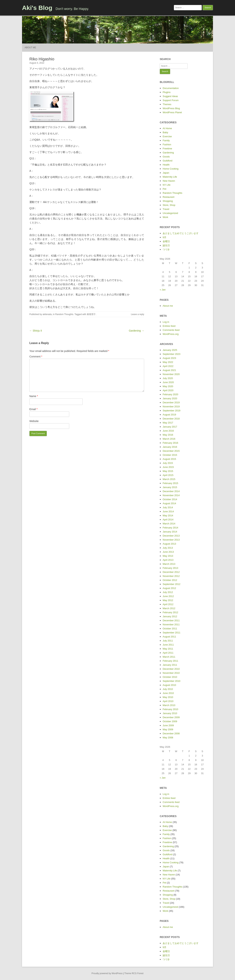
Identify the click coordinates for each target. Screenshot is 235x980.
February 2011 (170, 661)
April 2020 (168, 390)
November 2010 (171, 673)
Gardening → (137, 331)
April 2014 (168, 520)
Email (33, 409)
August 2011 (169, 637)
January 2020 (170, 398)
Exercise (167, 136)
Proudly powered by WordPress (107, 973)
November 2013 (171, 540)
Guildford (168, 161)
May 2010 (168, 697)
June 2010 (168, 693)
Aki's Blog (37, 8)
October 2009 (170, 721)
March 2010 (169, 705)
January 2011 (170, 665)
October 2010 (170, 677)
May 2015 (168, 471)
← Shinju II (36, 331)
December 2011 (171, 620)
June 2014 (168, 511)
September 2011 (171, 633)
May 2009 (168, 729)
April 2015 (168, 475)
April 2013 (168, 560)
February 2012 (170, 612)
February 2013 (170, 568)
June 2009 (168, 725)
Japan (166, 173)
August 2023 (169, 358)
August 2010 (169, 685)
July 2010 (168, 689)
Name (34, 396)
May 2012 (168, 600)
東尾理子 (91, 314)
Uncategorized (170, 213)
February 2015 (170, 483)
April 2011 (168, 653)
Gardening (168, 153)
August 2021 (169, 370)
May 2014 (168, 516)
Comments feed (171, 330)
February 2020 (170, 394)
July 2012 (168, 592)
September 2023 (171, 354)
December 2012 (171, 572)
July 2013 (168, 548)
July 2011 (168, 641)
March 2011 (169, 657)
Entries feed (169, 326)
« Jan (163, 290)
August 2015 (169, 459)
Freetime (167, 149)
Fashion (167, 144)
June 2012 (168, 596)
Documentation (171, 88)
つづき (166, 249)
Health (166, 165)
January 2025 (170, 350)
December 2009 (171, 717)
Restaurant (169, 197)
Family (166, 140)
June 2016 (168, 431)
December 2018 (171, 419)
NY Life (167, 185)
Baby (165, 132)
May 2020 (168, 386)
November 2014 (171, 495)
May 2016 (168, 435)
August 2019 (169, 415)
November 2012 (171, 576)
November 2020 (171, 374)
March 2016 (169, 439)
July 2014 (168, 507)
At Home (167, 128)
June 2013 (168, 552)
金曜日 (166, 241)
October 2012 (170, 580)
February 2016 (170, 443)
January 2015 (170, 487)
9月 (164, 237)
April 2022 (168, 366)
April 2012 (168, 604)
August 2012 (169, 588)
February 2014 (170, 528)
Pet (164, 189)
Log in (166, 322)
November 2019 (171, 407)
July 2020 (168, 378)
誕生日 (166, 245)
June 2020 (168, 382)
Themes (167, 104)
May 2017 (168, 423)
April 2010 (168, 701)
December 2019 (171, 402)
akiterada (47, 314)
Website (34, 421)
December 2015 (171, 451)
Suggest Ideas (170, 96)
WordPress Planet (172, 112)
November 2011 (171, 624)
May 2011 (168, 649)
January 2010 (170, 713)
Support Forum (171, 100)
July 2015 (168, 463)
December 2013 (171, 536)
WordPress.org (171, 334)
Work (165, 217)
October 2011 (170, 629)
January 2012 (170, 616)
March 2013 (169, 564)
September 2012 (171, 584)
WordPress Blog (171, 108)
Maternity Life (170, 177)
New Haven (169, 181)
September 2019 (171, 411)
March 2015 (169, 479)
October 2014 (170, 499)
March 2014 (169, 524)
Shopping (168, 201)
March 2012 (169, 608)
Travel (166, 209)
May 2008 (168, 738)
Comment (36, 357)
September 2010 (171, 681)
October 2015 (170, 455)
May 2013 (168, 556)
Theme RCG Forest (134, 973)
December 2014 (171, 491)
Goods (166, 157)
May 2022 (168, 362)
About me (30, 48)
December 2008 (171, 733)
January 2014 (170, 532)
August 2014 (169, 503)
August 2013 (169, 544)
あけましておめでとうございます (181, 233)
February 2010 (170, 709)
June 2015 (168, 467)
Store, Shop (169, 205)
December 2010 (171, 669)
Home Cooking (171, 169)
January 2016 (170, 447)
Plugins (167, 92)
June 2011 (168, 645)
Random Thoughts (64, 314)
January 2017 (170, 427)
